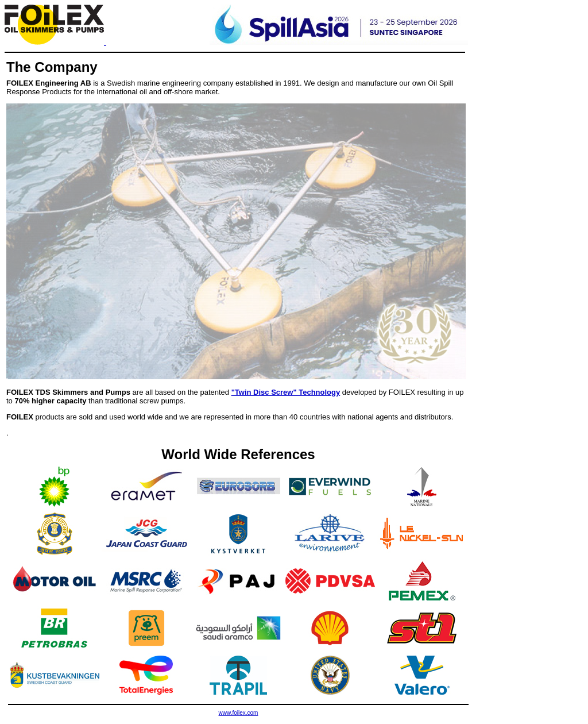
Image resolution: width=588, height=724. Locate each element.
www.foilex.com (239, 713)
